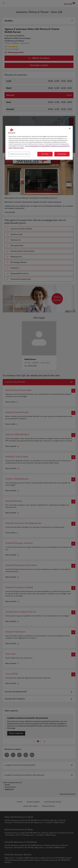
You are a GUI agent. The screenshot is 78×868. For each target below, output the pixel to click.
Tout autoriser (62, 154)
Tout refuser (45, 154)
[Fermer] (70, 128)
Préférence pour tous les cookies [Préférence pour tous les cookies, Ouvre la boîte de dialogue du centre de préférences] (19, 154)
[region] (39, 143)
